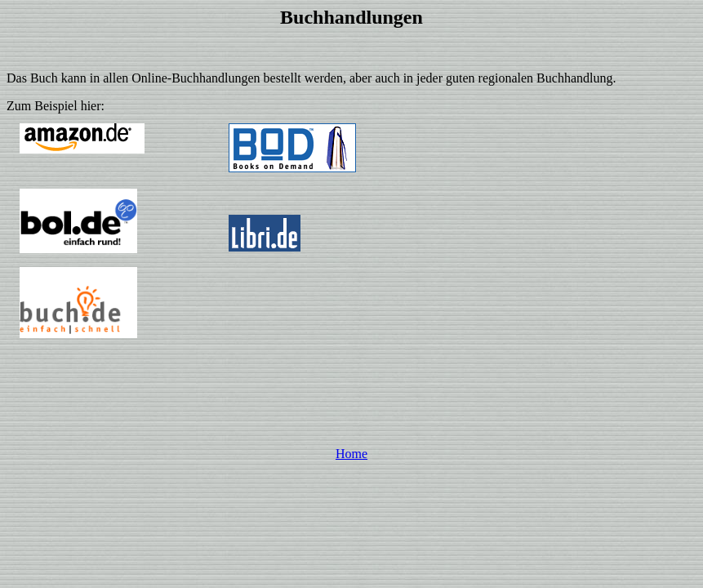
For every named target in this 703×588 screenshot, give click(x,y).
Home (351, 454)
